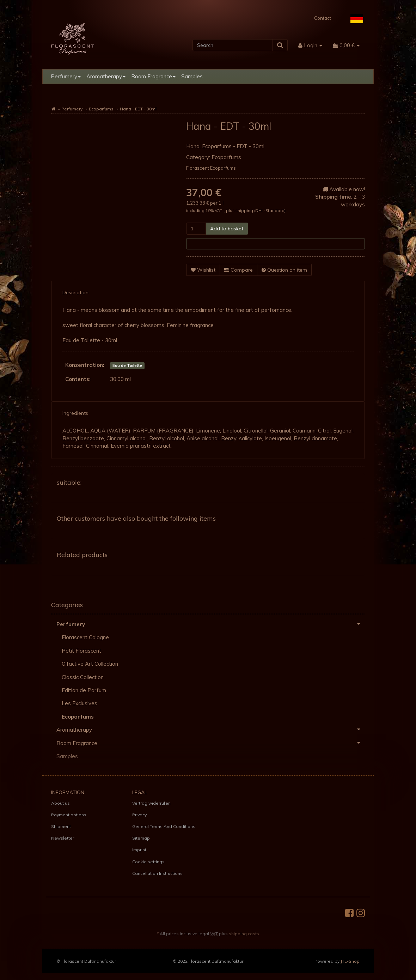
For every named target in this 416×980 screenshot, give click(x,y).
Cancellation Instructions (157, 873)
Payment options (69, 815)
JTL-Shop (350, 961)
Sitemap (141, 838)
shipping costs (244, 934)
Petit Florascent (81, 651)
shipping (245, 210)
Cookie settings (148, 862)
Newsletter (63, 838)
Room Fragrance (153, 76)
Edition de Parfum (84, 690)
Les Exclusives (79, 703)
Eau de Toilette (127, 365)
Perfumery (66, 76)
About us (60, 803)
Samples (192, 76)
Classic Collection (83, 677)
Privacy (139, 815)
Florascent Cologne (85, 637)
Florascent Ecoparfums (211, 168)
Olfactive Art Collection (90, 664)
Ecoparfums (101, 109)
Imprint (139, 850)
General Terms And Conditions (164, 826)
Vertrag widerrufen (151, 803)
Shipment (61, 826)
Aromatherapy (106, 76)
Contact (323, 18)
